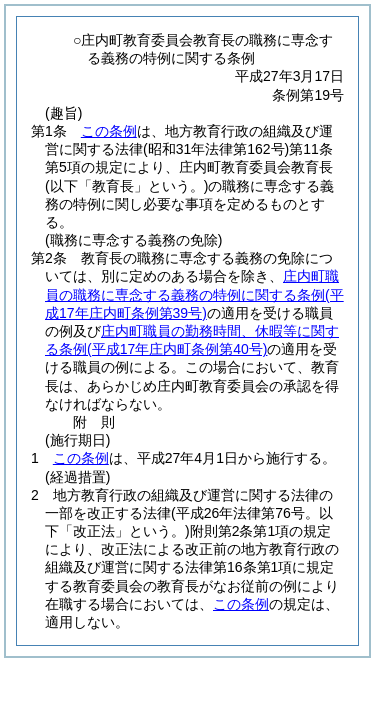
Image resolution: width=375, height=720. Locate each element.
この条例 (109, 131)
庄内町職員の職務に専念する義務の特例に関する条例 (194, 294)
